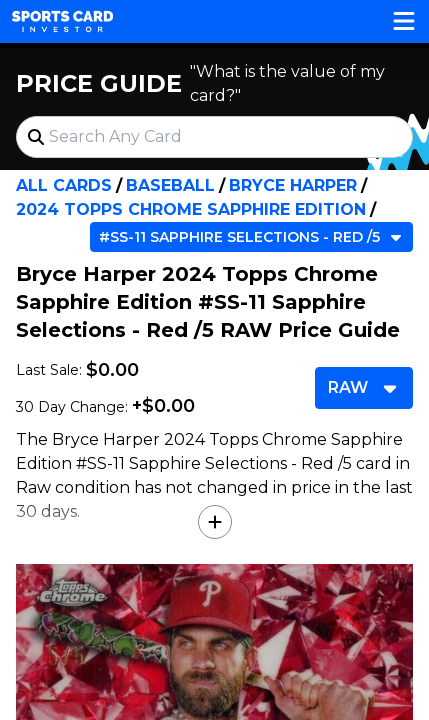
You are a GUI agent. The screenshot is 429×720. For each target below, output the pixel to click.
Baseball (170, 185)
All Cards (64, 185)
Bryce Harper (293, 185)
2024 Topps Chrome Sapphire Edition (191, 209)
